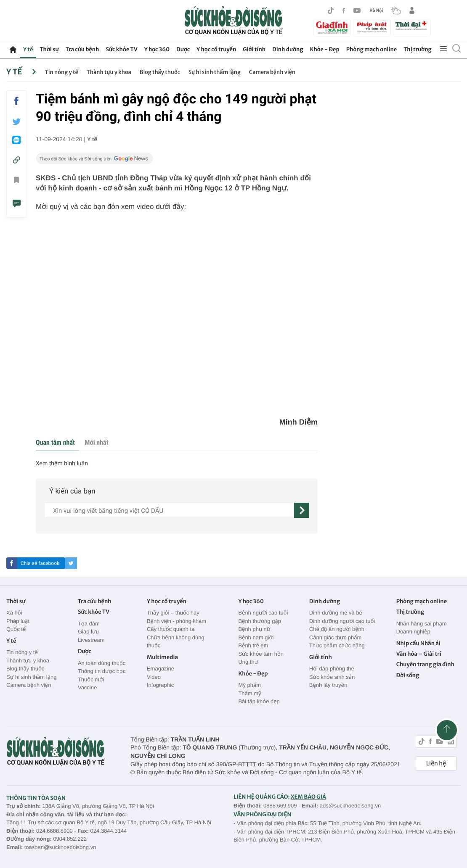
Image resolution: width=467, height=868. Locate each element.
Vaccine (87, 687)
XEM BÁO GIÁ (308, 797)
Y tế (28, 49)
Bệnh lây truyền (328, 685)
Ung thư (248, 662)
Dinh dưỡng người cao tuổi (342, 621)
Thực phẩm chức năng (337, 645)
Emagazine (161, 669)
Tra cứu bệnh (82, 49)
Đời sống (408, 675)
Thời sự (49, 49)
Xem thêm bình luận (62, 464)
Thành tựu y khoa (109, 72)
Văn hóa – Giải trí (419, 654)
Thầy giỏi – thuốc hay (173, 613)
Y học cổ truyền (216, 49)
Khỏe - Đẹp (325, 49)
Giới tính (254, 49)
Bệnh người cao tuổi (263, 613)
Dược (183, 49)
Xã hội (14, 613)
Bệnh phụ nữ (254, 629)
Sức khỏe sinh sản (332, 677)
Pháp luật (18, 621)
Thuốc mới (91, 679)
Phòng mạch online (371, 49)
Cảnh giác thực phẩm (336, 637)
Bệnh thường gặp (260, 621)
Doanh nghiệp (413, 632)
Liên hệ (436, 763)
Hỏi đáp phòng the (332, 669)
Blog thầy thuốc (160, 72)
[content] (169, 510)
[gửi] (302, 510)
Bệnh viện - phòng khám (176, 621)
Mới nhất (96, 442)
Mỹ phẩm (249, 685)
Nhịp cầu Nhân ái (418, 643)
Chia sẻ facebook (40, 563)
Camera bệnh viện (272, 72)
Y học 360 (157, 49)
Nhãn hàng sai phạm (422, 624)
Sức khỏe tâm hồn (261, 654)
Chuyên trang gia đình (425, 664)
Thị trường (417, 49)
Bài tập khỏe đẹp (259, 701)
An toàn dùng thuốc (102, 663)
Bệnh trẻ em (253, 645)
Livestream (91, 640)
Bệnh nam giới (256, 637)
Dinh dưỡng (288, 49)
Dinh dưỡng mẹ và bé (336, 613)
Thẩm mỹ (249, 693)
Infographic (160, 685)
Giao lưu (88, 632)
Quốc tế (16, 629)
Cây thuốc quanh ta (171, 629)
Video (154, 677)
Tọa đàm (89, 624)
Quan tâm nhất (55, 442)
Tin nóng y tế (61, 72)
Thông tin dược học (102, 671)
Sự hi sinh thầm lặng (215, 72)
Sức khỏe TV (121, 49)
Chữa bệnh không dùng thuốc (176, 642)
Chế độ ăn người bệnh (337, 629)
